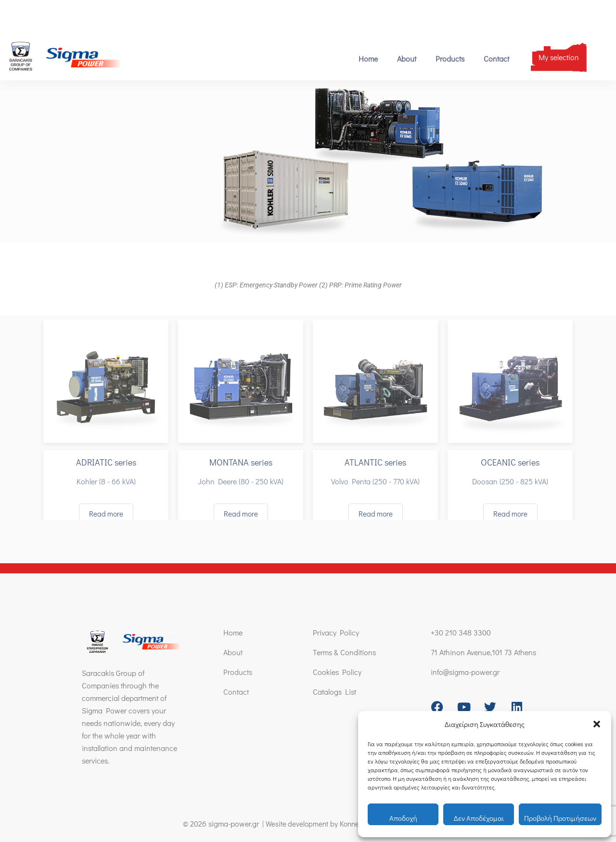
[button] (597, 724)
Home (368, 58)
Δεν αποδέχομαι (479, 818)
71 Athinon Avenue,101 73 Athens (232, 16)
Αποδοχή (403, 818)
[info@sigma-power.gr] (92, 16)
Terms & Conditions (344, 652)
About (407, 58)
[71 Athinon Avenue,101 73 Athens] (179, 16)
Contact (496, 58)
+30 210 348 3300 (43, 16)
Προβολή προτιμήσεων (560, 818)
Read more (106, 513)
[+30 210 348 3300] (8, 16)
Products (450, 58)
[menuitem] (566, 15)
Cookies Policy (337, 672)
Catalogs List (334, 692)
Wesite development (293, 823)
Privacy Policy (336, 632)
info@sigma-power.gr (131, 16)
